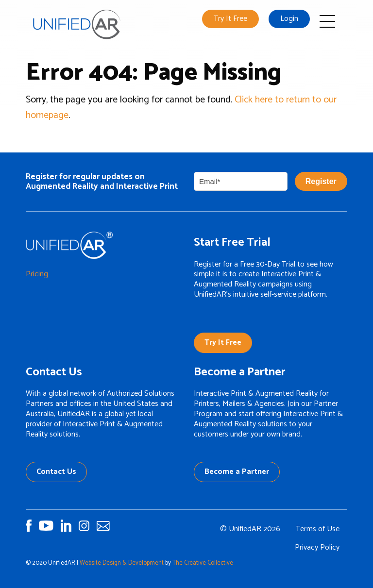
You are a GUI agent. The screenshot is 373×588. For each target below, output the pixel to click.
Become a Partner (237, 472)
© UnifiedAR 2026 (250, 529)
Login (289, 19)
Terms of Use (318, 529)
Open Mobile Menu (327, 21)
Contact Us (56, 472)
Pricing (37, 274)
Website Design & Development (122, 563)
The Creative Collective (203, 563)
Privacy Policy (317, 547)
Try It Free (230, 19)
